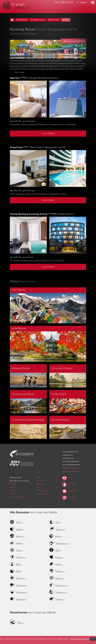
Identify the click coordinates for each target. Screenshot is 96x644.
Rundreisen (22, 20)
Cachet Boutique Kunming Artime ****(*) (42, 214)
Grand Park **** (38, 148)
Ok (93, 639)
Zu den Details (63, 134)
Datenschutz (41, 481)
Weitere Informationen (80, 639)
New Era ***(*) (34, 78)
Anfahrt (13, 491)
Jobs (38, 487)
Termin (12, 487)
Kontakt (13, 484)
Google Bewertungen (18, 497)
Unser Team (14, 494)
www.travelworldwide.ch (71, 471)
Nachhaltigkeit (41, 494)
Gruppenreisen (38, 20)
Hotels (66, 20)
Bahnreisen (54, 20)
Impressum (40, 484)
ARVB (38, 478)
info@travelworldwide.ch (71, 468)
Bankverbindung (42, 491)
